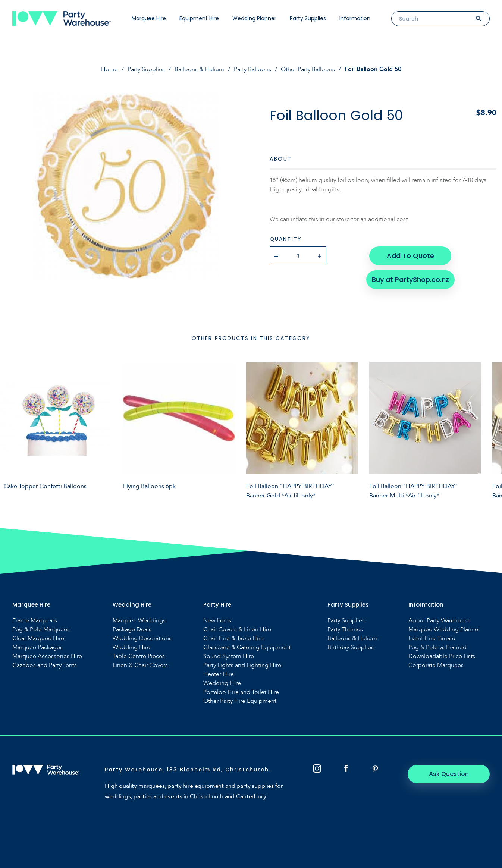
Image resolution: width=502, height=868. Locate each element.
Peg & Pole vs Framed (437, 647)
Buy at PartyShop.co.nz (410, 279)
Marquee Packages (37, 647)
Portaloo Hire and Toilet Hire (241, 692)
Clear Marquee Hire (38, 639)
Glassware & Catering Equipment (247, 647)
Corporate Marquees (436, 665)
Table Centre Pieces (139, 656)
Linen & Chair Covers (140, 665)
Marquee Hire (149, 18)
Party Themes (345, 630)
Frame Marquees (35, 621)
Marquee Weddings (139, 621)
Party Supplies (308, 18)
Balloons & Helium (199, 69)
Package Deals (132, 630)
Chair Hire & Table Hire (233, 639)
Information (355, 18)
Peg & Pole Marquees (41, 630)
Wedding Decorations (142, 639)
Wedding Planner (254, 18)
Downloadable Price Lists (442, 656)
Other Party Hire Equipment (240, 701)
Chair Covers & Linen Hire (237, 630)
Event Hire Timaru (432, 639)
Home (109, 69)
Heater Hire (219, 674)
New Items (217, 621)
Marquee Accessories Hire (47, 656)
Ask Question (449, 774)
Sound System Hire (229, 656)
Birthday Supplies (351, 647)
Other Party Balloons (308, 69)
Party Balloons (252, 69)
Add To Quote (410, 256)
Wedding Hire (131, 647)
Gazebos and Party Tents (45, 665)
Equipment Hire (199, 18)
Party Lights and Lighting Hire (242, 665)
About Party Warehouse (440, 621)
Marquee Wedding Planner (444, 630)
